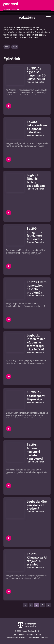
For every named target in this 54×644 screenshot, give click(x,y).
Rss (7, 47)
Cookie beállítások (34, 635)
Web (15, 47)
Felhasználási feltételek (17, 637)
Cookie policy (18, 635)
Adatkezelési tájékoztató (39, 637)
